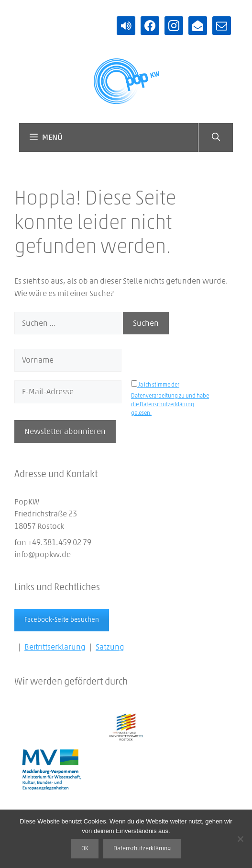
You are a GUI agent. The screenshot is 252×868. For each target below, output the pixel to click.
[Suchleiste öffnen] (215, 137)
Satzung (110, 647)
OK (85, 849)
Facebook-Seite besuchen (62, 620)
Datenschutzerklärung (142, 849)
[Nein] (240, 839)
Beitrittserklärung (55, 647)
